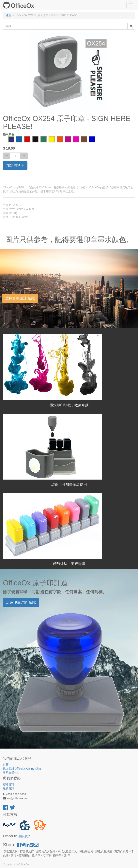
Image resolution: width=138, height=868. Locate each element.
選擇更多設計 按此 (20, 298)
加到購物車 (15, 165)
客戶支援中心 (11, 773)
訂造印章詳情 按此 (21, 602)
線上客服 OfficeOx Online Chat (22, 769)
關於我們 (25, 836)
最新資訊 (8, 788)
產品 (9, 15)
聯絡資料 (8, 784)
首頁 (6, 765)
